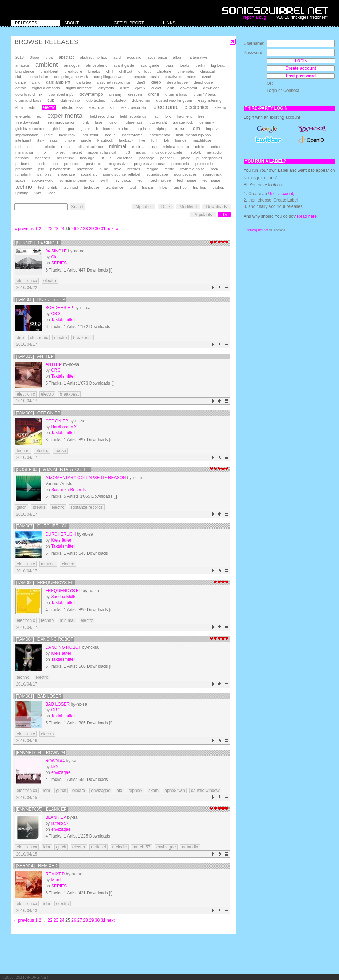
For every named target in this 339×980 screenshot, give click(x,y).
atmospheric (97, 65)
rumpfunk (23, 174)
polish (40, 164)
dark (36, 82)
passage (147, 158)
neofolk (194, 152)
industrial (90, 135)
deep (156, 82)
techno (24, 187)
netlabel (22, 158)
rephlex (135, 791)
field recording (102, 116)
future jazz (133, 122)
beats (185, 65)
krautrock (105, 140)
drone (154, 94)
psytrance (85, 169)
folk (168, 116)
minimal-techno (208, 147)
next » (112, 229)
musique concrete (167, 152)
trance (148, 187)
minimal (118, 146)
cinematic (186, 71)
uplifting (22, 193)
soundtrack (212, 174)
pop (55, 164)
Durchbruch (60, 534)
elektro (220, 107)
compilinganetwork (110, 77)
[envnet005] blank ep (41, 809)
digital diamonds (46, 88)
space (20, 180)
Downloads (216, 207)
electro (49, 107)
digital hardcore (79, 88)
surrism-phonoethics (77, 180)
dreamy (115, 94)
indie (49, 135)
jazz (54, 140)
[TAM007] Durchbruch (42, 526)
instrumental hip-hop (194, 135)
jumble (69, 140)
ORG (56, 314)
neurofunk (65, 158)
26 (74, 229)
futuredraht (157, 122)
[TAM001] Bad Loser (39, 696)
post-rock (94, 164)
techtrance (114, 187)
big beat (218, 65)
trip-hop (200, 187)
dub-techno (96, 100)
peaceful (168, 158)
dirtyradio (106, 88)
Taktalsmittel (63, 320)
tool (133, 187)
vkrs (38, 193)
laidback (126, 140)
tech (141, 180)
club (19, 77)
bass (170, 65)
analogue (72, 65)
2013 (19, 57)
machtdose (202, 140)
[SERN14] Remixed (37, 866)
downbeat (189, 88)
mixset (76, 152)
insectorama (132, 135)
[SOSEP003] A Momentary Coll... (53, 469)
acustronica (157, 57)
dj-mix (140, 88)
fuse (99, 122)
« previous (24, 229)
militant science (90, 147)
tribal (163, 187)
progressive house (149, 164)
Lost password (301, 76)
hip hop (124, 129)
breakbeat (49, 71)
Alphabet (144, 207)
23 (56, 229)
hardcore (104, 129)
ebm (19, 107)
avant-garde (124, 65)
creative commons (181, 77)
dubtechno (141, 100)
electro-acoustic (102, 107)
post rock (72, 164)
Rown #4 (55, 761)
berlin (200, 65)
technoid (71, 187)
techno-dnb (48, 187)
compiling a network (71, 77)
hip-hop (143, 129)
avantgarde (150, 65)
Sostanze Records (69, 490)
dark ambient (58, 82)
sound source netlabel (121, 174)
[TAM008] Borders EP (41, 299)
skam (153, 791)
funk (85, 122)
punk (104, 169)
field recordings (133, 116)
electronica (197, 107)
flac (156, 116)
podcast (22, 164)
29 (91, 229)
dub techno (70, 100)
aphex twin (175, 791)
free (201, 116)
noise (106, 158)
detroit (20, 88)
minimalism (25, 152)
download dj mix (29, 94)
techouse (92, 187)
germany (207, 122)
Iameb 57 (60, 823)
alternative (198, 57)
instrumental (159, 135)
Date (166, 207)
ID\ (224, 215)
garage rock (183, 122)
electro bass (72, 107)
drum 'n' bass (204, 94)
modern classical (102, 152)
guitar (85, 129)
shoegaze (66, 174)
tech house (161, 180)
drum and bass (28, 100)
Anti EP (53, 364)
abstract (66, 57)
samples (44, 174)
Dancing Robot (63, 647)
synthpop (123, 180)
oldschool (125, 158)
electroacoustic (134, 107)
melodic (48, 147)
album (178, 57)
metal (66, 147)
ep (39, 116)
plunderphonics (209, 158)
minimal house (145, 147)
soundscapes (185, 174)
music (141, 152)
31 (103, 229)
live (142, 140)
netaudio (214, 152)
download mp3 (61, 94)
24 (62, 229)
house (179, 129)
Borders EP (59, 308)
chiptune (164, 71)
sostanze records (86, 507)
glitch (57, 129)
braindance (25, 71)
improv (212, 129)
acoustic (134, 57)
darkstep (84, 82)
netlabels (43, 158)
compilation (38, 77)
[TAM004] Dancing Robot (44, 639)
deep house (177, 82)
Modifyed (188, 207)
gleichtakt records (30, 129)
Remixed (55, 874)
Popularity (203, 215)
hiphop (162, 129)
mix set (59, 152)
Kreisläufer (61, 540)
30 (97, 229)
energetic (23, 116)
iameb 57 (141, 847)
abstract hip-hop (93, 57)
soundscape (157, 174)
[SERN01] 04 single (38, 243)
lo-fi (155, 140)
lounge (181, 140)
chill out (126, 71)
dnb (171, 88)
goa (71, 129)
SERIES (59, 263)
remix (169, 169)
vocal (52, 193)
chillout (145, 71)
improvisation (27, 135)
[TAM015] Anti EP (35, 356)
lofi (166, 140)
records (134, 169)
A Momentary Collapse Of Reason (85, 478)
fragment (184, 116)
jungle (86, 140)
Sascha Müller (64, 597)
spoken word (43, 180)
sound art (89, 174)
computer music (145, 77)
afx (119, 791)
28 (85, 229)
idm (196, 128)
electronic (166, 107)
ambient (47, 65)
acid (117, 57)
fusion (114, 122)
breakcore (73, 71)
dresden (135, 94)
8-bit (49, 57)
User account (281, 194)
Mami (56, 880)
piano (186, 158)
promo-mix (204, 164)
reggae (152, 169)
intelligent (23, 140)
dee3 (141, 82)
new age (87, 158)
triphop (218, 187)
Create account (301, 68)
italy (41, 140)
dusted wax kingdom (174, 100)
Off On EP (56, 421)
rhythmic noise (192, 169)
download (212, 88)
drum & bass (176, 94)
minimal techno (176, 147)
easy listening (210, 100)
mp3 (126, 152)
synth (105, 180)
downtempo (91, 94)
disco (124, 88)
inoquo (110, 135)
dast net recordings (114, 82)
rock (214, 169)
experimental (66, 116)
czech (207, 77)
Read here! (307, 216)
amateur (22, 65)
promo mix (180, 164)
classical (207, 71)
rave (117, 169)
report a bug (255, 17)
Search (78, 207)
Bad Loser (57, 704)
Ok (53, 257)
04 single (56, 251)
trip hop (180, 187)
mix (43, 152)
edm (33, 107)
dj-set (156, 88)
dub (51, 100)
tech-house (187, 180)
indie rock (67, 135)
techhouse (211, 180)
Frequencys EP (63, 591)
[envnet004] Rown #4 (41, 753)
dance (20, 82)
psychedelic (60, 169)
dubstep (118, 100)
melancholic (25, 147)
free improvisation (60, 122)
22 (50, 229)
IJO (54, 767)
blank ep (55, 817)
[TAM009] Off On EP (38, 413)
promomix (23, 169)
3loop (34, 57)
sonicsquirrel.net (257, 230)
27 (80, 229)
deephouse (203, 82)
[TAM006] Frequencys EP (45, 583)
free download (27, 122)
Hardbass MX (64, 427)
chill (110, 71)
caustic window (205, 791)
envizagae (61, 772)
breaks (94, 71)
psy (41, 169)
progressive (118, 164)
